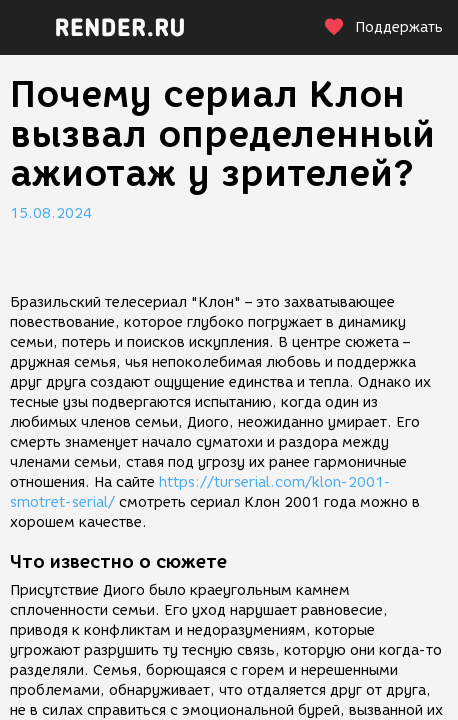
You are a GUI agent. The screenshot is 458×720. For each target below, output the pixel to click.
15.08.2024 (51, 213)
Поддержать (383, 27)
